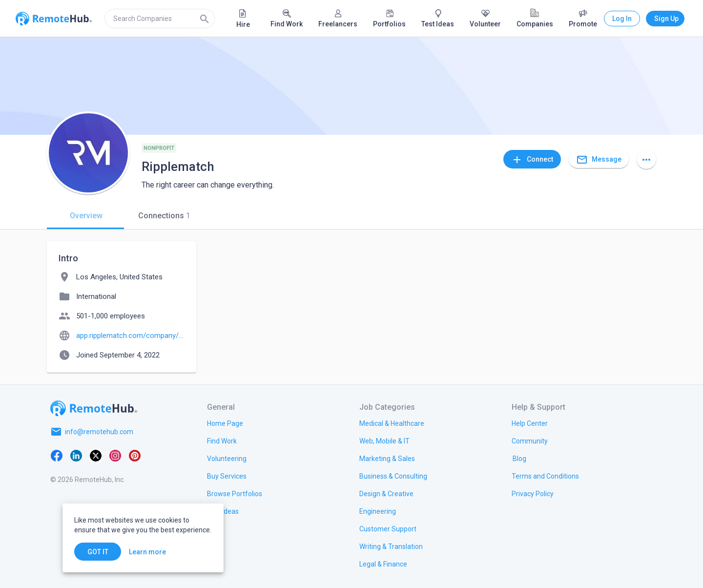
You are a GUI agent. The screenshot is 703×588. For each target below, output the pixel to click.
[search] (160, 19)
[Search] (205, 19)
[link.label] (530, 423)
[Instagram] (115, 455)
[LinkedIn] (76, 455)
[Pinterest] (135, 455)
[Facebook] (57, 455)
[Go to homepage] (94, 408)
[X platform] (96, 455)
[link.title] (225, 423)
